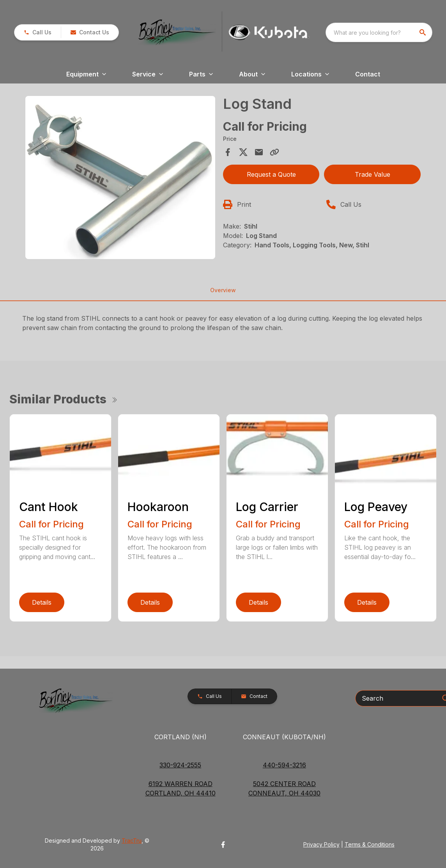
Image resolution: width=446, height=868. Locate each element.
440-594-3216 (284, 765)
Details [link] (42, 602)
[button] (38, 32)
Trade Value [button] (373, 174)
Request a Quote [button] (271, 174)
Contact (368, 74)
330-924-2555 (180, 765)
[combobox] (379, 32)
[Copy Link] (274, 152)
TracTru (132, 840)
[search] (423, 32)
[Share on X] (243, 152)
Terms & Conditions (370, 844)
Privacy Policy (321, 844)
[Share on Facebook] (228, 152)
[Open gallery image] (120, 178)
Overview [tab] (223, 290)
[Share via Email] (259, 152)
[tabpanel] (120, 179)
